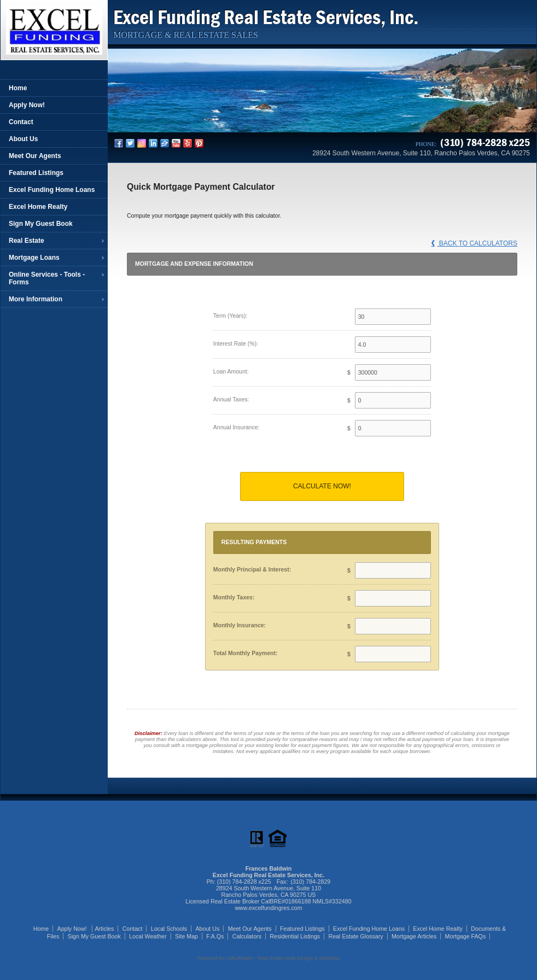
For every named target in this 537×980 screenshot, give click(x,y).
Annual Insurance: (237, 427)
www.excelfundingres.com (268, 908)
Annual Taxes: (231, 399)
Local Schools (169, 929)
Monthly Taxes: (234, 597)
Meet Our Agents (35, 156)
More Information (36, 299)
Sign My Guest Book (41, 224)
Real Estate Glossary (356, 936)
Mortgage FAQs (466, 936)
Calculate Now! (322, 486)
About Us (23, 139)
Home (18, 88)
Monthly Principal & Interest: (252, 569)
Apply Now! (27, 105)
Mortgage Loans (34, 258)
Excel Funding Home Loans (52, 190)
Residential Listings (295, 936)
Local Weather (148, 936)
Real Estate (27, 241)
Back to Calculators (475, 243)
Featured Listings (36, 173)
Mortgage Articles (414, 936)
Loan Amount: (231, 371)
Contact (21, 122)
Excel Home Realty (38, 207)
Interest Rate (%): (236, 343)
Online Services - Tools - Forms (47, 278)
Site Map (186, 936)
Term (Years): (230, 316)
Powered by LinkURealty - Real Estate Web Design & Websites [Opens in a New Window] (268, 958)
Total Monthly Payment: (246, 653)
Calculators (247, 936)
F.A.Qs (215, 936)
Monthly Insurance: (240, 625)
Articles (104, 929)
